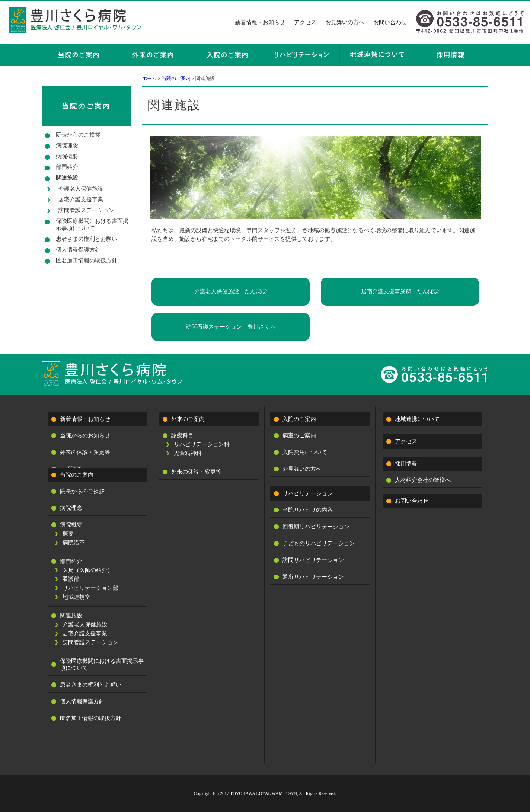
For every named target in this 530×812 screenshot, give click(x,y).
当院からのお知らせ (85, 435)
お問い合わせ (390, 22)
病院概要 (67, 156)
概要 (68, 534)
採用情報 (406, 464)
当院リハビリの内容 (308, 510)
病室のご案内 (299, 435)
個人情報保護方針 (78, 250)
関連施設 (67, 178)
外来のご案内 (188, 419)
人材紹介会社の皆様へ (423, 480)
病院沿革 (74, 543)
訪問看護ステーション (86, 210)
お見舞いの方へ (345, 22)
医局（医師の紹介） (88, 570)
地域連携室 (76, 597)
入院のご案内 (299, 419)
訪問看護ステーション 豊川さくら (231, 327)
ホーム (149, 78)
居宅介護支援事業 (81, 199)
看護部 (71, 579)
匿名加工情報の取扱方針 (87, 260)
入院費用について (305, 452)
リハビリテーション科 (202, 444)
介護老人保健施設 (81, 189)
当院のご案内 (176, 78)
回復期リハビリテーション (316, 527)
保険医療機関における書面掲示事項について (92, 225)
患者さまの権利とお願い (87, 239)
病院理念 (67, 146)
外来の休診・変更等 (85, 452)
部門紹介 (67, 167)
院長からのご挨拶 (78, 135)
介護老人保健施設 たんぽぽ (231, 291)
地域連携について (417, 419)
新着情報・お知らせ (260, 22)
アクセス (305, 22)
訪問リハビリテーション (313, 560)
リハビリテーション (308, 493)
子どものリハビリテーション (319, 543)
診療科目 (182, 435)
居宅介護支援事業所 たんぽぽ (400, 291)
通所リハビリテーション (313, 577)
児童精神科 (188, 453)
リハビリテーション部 (90, 588)
